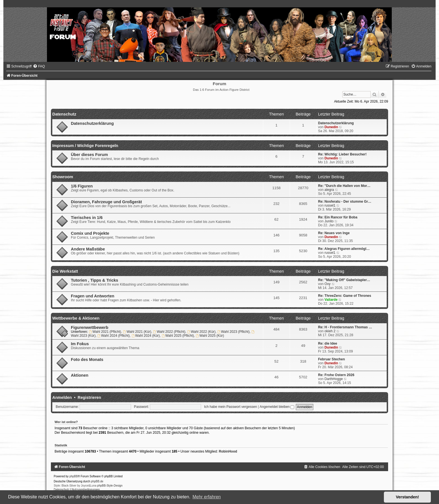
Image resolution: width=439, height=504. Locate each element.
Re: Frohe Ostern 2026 (336, 375)
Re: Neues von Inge (334, 233)
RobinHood (228, 451)
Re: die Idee (328, 343)
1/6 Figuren (82, 186)
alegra (329, 190)
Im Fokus (80, 344)
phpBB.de (97, 481)
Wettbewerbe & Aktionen (76, 318)
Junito (329, 221)
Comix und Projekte (90, 233)
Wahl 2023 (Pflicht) (234, 332)
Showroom (63, 177)
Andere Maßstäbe (88, 249)
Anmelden (62, 397)
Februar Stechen (331, 359)
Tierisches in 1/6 (87, 218)
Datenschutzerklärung (92, 123)
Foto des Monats (87, 360)
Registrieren (89, 397)
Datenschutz (64, 114)
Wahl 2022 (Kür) (201, 332)
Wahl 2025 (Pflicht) (178, 336)
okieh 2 (330, 331)
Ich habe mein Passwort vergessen (231, 407)
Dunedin (331, 127)
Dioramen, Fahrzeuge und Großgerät (106, 202)
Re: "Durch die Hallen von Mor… (344, 186)
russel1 (330, 205)
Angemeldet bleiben (277, 407)
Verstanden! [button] (408, 497)
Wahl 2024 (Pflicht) (113, 336)
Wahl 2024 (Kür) (146, 336)
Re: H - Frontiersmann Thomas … (345, 327)
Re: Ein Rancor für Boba (338, 217)
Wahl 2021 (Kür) (137, 332)
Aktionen (80, 375)
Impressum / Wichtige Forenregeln (85, 146)
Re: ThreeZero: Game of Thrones (345, 296)
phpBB (74, 476)
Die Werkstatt (65, 271)
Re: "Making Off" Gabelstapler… (344, 280)
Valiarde (331, 300)
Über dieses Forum (89, 155)
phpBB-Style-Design (110, 486)
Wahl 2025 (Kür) (210, 336)
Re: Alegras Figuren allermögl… (344, 249)
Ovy (328, 284)
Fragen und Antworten (93, 296)
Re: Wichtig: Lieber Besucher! (342, 154)
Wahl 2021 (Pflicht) (105, 332)
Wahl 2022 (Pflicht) (169, 332)
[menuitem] (39, 66)
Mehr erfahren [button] (207, 497)
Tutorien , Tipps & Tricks (94, 280)
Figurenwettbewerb (90, 327)
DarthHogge (334, 379)
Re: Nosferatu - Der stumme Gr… (345, 202)
